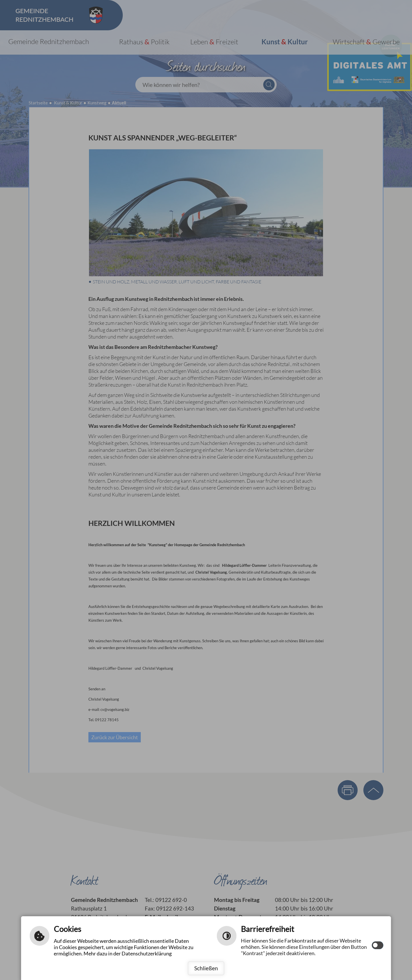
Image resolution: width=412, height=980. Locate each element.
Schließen (206, 968)
